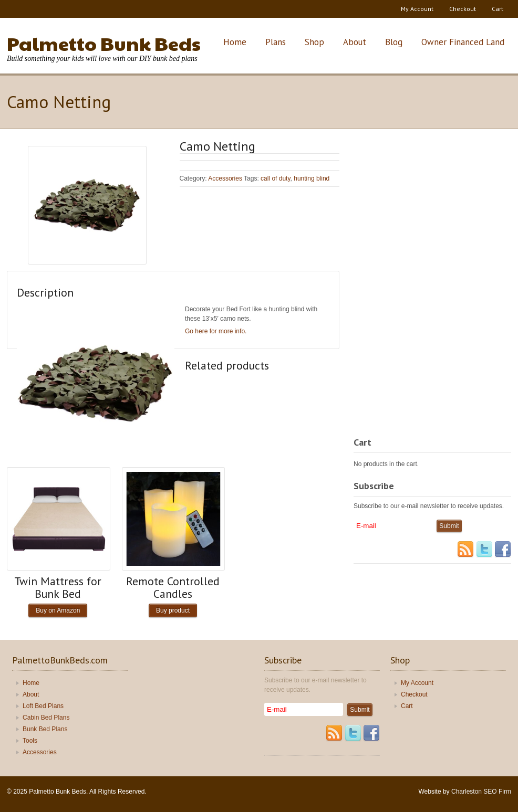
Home (235, 42)
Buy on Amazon (58, 610)
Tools (30, 741)
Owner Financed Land (463, 42)
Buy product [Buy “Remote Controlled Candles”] (173, 610)
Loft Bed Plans (43, 706)
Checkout (463, 9)
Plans (276, 42)
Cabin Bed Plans (46, 718)
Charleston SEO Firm (481, 792)
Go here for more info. (216, 331)
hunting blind (312, 178)
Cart (498, 9)
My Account (417, 9)
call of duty (275, 178)
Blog (394, 42)
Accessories (225, 178)
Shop (314, 42)
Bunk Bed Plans (45, 729)
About (355, 42)
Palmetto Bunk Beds (104, 43)
